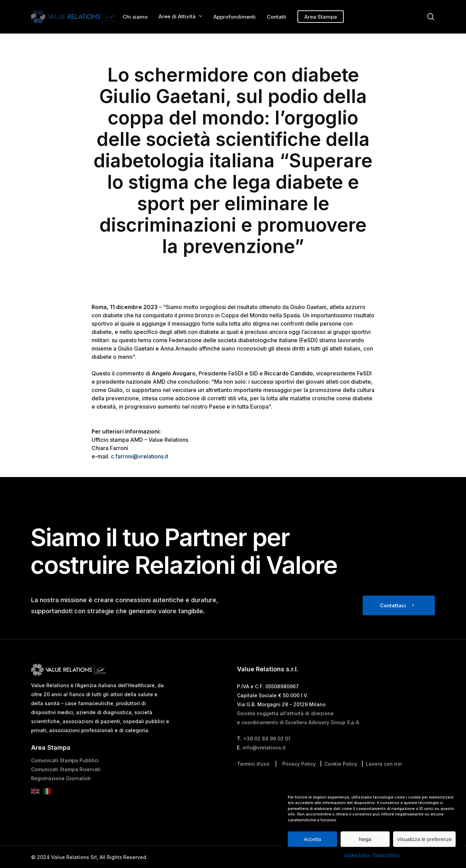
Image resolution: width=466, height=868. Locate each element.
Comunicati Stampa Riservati (66, 783)
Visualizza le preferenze (424, 839)
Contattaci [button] (393, 620)
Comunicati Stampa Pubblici (65, 774)
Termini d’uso (253, 778)
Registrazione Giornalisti (61, 792)
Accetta (312, 839)
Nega (365, 839)
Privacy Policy (386, 855)
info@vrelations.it (264, 762)
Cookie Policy (357, 855)
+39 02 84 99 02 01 (267, 753)
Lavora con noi (384, 778)
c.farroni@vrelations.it (140, 456)
